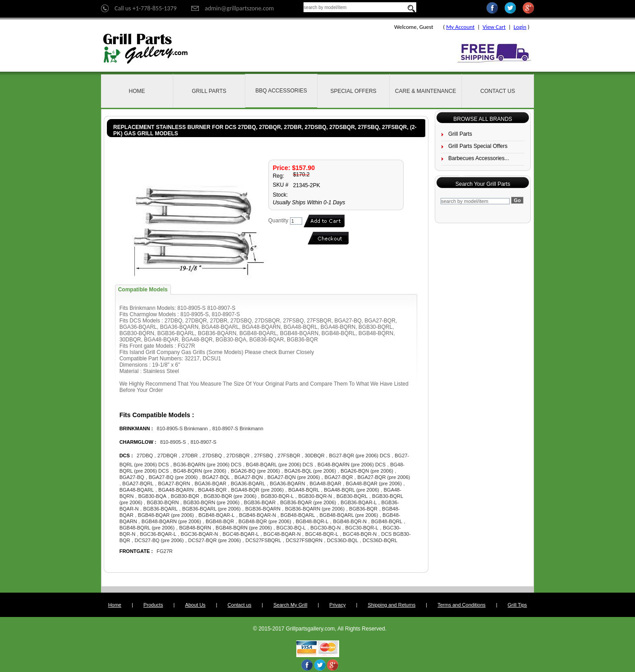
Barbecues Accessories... (479, 158)
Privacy (337, 605)
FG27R (164, 551)
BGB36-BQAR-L (359, 502)
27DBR (190, 456)
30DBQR (315, 456)
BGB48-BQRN (195, 528)
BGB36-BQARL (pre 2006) (212, 509)
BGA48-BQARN (176, 490)
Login (520, 27)
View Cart (494, 27)
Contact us (240, 605)
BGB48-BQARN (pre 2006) (171, 521)
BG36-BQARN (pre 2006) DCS (207, 465)
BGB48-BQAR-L (216, 515)
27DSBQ (212, 456)
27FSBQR (289, 456)
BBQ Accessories (281, 91)
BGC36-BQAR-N (200, 534)
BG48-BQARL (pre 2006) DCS (279, 465)
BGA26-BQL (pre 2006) (311, 471)
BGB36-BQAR (260, 502)
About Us (195, 605)
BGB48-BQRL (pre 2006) (147, 528)
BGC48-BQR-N (360, 534)
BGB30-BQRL (352, 496)
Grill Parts (209, 91)
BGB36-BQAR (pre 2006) (308, 502)
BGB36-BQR (363, 509)
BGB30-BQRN (163, 502)
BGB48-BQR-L (312, 521)
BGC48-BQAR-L (241, 534)
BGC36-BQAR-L (158, 534)
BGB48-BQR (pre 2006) (265, 521)
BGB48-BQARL (298, 515)
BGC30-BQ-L (291, 528)
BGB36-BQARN (263, 509)
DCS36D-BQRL (380, 540)
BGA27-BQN (249, 477)
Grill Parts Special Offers (478, 146)
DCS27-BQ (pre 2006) (159, 540)
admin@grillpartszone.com (239, 8)
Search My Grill (290, 605)
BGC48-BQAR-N (282, 534)
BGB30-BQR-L (278, 496)
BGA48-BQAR (325, 483)
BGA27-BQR (339, 477)
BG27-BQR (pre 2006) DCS (360, 456)
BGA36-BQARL (248, 483)
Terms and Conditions (461, 605)
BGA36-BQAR (210, 483)
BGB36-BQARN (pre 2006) (315, 509)
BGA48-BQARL (137, 490)
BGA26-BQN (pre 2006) (367, 471)
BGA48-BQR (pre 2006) (257, 490)
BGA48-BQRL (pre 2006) (351, 490)
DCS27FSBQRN (304, 540)
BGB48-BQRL (387, 521)
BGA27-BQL (216, 477)
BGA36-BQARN (287, 483)
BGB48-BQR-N (350, 521)
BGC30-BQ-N (325, 528)
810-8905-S (173, 442)
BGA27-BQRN (174, 483)
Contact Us (498, 91)
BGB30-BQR (185, 496)
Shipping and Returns (391, 605)
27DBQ (145, 456)
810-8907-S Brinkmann (238, 428)
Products (153, 605)
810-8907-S (203, 442)
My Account (460, 27)
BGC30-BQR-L (362, 528)
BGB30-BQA (152, 496)
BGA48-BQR (212, 490)
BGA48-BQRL (304, 490)
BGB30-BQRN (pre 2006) (212, 502)
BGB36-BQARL (160, 509)
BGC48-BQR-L (322, 534)
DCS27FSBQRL (263, 540)
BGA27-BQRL (138, 483)
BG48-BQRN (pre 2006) (200, 471)
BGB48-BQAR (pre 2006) (166, 515)
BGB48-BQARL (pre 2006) (349, 515)
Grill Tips (518, 605)
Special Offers (353, 91)
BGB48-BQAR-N (258, 515)
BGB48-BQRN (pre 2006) (244, 528)
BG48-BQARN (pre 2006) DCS (352, 465)
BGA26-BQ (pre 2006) (255, 471)
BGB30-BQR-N (315, 496)
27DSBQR (238, 456)
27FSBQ (263, 456)
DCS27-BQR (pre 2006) (214, 540)
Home (137, 91)
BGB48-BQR (220, 521)
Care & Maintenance (426, 91)
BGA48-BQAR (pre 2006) (374, 483)
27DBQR (167, 456)
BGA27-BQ (132, 477)
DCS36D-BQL (343, 540)
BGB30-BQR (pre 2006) (230, 496)
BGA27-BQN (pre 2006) (294, 477)
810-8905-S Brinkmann (182, 428)
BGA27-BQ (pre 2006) (173, 477)
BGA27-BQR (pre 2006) (384, 477)
